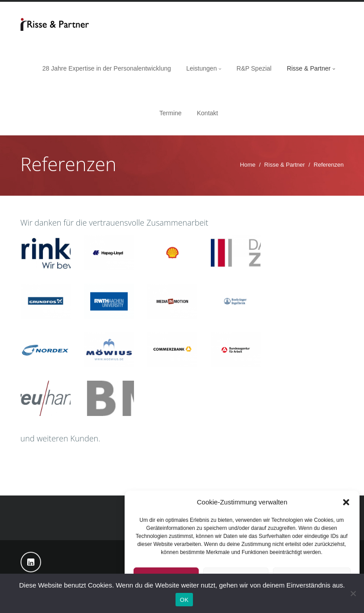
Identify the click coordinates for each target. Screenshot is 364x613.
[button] (346, 502)
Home (248, 165)
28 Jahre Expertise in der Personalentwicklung (107, 68)
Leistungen (202, 68)
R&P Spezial (254, 68)
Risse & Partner (309, 68)
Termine (171, 113)
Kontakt (207, 113)
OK (184, 600)
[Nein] (353, 593)
